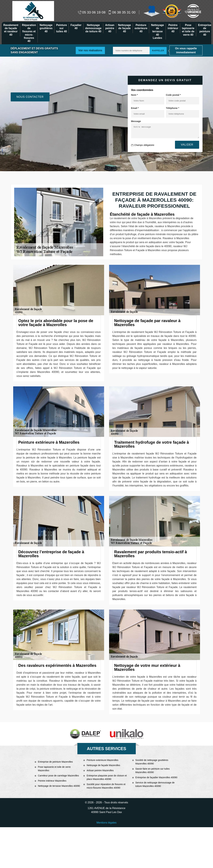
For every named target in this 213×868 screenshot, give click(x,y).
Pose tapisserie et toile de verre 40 (188, 30)
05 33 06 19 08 (92, 12)
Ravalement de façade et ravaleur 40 (11, 30)
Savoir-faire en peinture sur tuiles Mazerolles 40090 (153, 770)
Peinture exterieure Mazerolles (102, 760)
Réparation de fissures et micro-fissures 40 (29, 33)
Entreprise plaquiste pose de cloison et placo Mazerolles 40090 (107, 777)
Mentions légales (106, 823)
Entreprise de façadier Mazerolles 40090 (156, 777)
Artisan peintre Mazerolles (100, 770)
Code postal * (173, 95)
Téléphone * (173, 108)
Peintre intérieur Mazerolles (52, 781)
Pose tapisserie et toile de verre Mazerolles (54, 769)
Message (136, 121)
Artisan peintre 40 (110, 28)
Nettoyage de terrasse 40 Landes (157, 31)
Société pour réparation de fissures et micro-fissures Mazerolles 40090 (106, 786)
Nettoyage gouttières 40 (46, 28)
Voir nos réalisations (90, 50)
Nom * (134, 95)
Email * (135, 108)
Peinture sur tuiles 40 (62, 28)
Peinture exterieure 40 (141, 28)
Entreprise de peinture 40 (205, 30)
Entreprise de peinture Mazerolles (55, 762)
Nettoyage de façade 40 (125, 28)
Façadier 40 (76, 27)
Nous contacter (30, 97)
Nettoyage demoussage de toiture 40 (93, 28)
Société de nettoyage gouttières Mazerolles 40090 (152, 762)
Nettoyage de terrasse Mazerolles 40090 (59, 786)
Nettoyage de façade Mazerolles (103, 765)
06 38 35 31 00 (122, 12)
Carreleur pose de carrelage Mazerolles (58, 776)
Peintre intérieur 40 (173, 28)
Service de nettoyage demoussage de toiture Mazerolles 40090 (155, 784)
